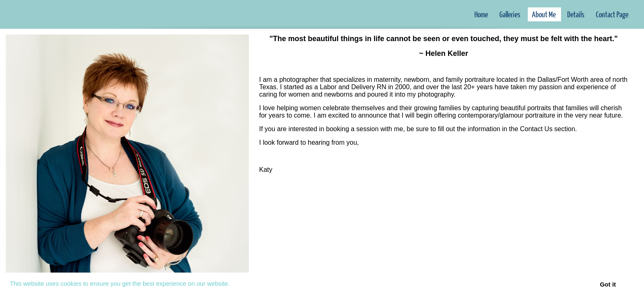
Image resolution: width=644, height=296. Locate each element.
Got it (608, 284)
